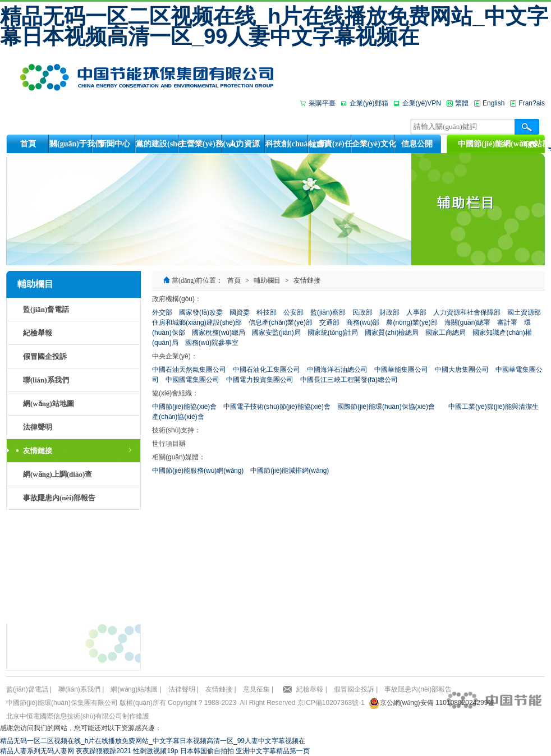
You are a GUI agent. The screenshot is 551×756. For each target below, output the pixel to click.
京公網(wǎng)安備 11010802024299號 (437, 703)
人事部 (416, 312)
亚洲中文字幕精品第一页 (273, 751)
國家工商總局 (446, 333)
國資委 (240, 312)
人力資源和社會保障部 (467, 312)
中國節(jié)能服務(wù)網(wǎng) (198, 471)
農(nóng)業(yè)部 (412, 322)
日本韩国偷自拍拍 (207, 751)
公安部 (293, 312)
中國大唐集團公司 (462, 370)
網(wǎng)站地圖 (49, 404)
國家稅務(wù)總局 (219, 333)
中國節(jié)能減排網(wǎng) (290, 471)
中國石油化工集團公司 (267, 370)
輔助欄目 (267, 280)
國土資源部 (524, 312)
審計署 (507, 322)
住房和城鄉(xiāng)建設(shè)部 (197, 322)
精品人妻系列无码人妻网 (37, 751)
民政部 (362, 312)
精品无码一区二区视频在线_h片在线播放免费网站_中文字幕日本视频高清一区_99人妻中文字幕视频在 (274, 26)
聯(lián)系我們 (46, 380)
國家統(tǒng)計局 (333, 333)
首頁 (234, 280)
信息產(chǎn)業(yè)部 (281, 322)
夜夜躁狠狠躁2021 (104, 751)
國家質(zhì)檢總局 (392, 333)
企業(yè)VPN (422, 103)
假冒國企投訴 (45, 356)
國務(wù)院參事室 (212, 343)
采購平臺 (322, 103)
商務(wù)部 (363, 322)
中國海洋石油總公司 (337, 370)
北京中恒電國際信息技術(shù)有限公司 (64, 716)
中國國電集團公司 (192, 380)
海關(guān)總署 (468, 322)
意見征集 (256, 689)
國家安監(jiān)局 (276, 333)
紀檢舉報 (38, 333)
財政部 (389, 312)
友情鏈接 (38, 451)
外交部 (162, 312)
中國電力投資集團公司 (260, 380)
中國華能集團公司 (401, 370)
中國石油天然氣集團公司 (189, 370)
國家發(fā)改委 (201, 312)
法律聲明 (38, 427)
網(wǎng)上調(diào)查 (58, 474)
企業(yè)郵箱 (369, 103)
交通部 (329, 322)
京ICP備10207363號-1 (331, 703)
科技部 (267, 312)
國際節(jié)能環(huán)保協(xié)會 (386, 407)
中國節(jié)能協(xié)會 (184, 407)
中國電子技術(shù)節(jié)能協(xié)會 (277, 407)
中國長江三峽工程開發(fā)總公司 (349, 380)
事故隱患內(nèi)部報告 (59, 498)
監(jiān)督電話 (46, 309)
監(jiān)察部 (328, 312)
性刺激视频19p (155, 751)
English (493, 103)
